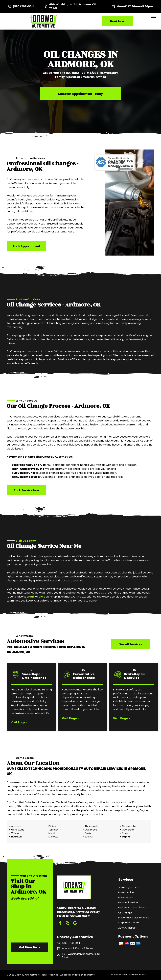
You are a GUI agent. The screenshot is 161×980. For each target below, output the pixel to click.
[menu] (154, 18)
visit (42, 597)
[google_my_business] (75, 924)
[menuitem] (120, 975)
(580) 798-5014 (24, 6)
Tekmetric (89, 975)
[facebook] (60, 924)
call (32, 597)
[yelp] (68, 924)
